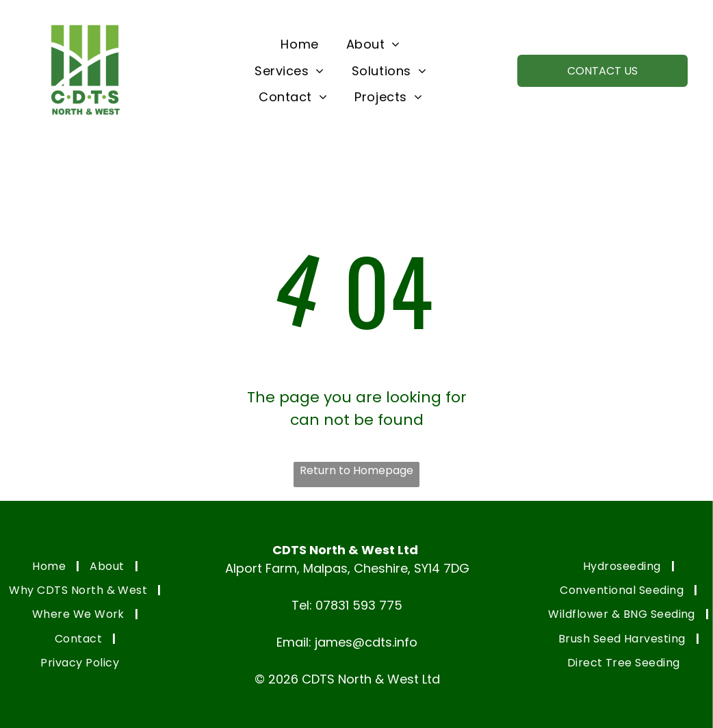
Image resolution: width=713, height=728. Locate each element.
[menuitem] (299, 44)
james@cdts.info (366, 642)
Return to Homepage (356, 470)
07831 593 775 (359, 605)
